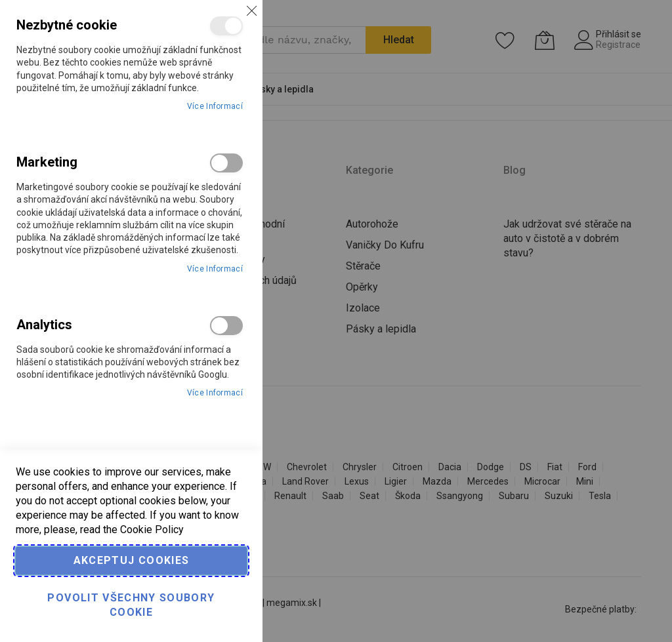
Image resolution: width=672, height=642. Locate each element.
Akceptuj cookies (132, 560)
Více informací (215, 106)
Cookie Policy (152, 530)
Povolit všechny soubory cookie (131, 605)
